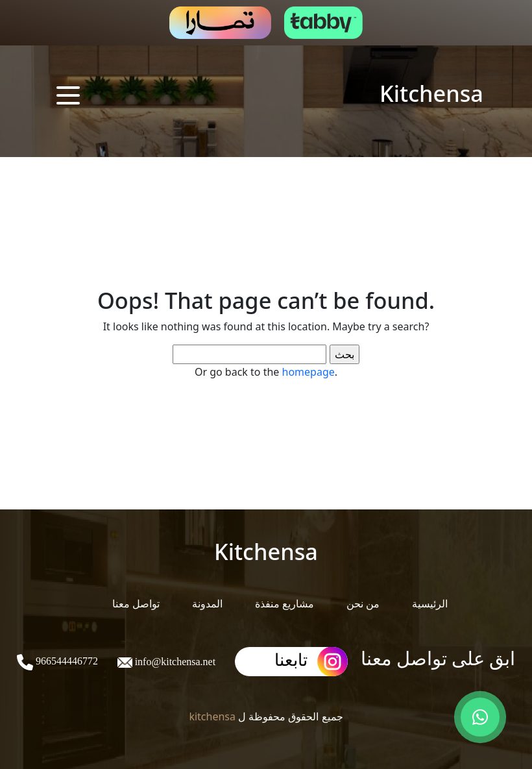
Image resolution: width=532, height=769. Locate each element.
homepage (308, 372)
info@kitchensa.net (174, 662)
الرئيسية (430, 604)
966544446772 (66, 661)
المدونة (207, 604)
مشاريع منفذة (284, 604)
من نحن (363, 604)
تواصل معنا (136, 604)
